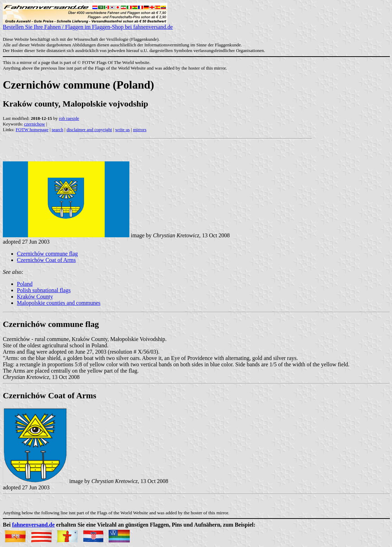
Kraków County (35, 297)
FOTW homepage (32, 130)
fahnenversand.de (33, 525)
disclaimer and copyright (89, 130)
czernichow (34, 124)
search (57, 130)
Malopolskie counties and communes (59, 303)
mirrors (140, 130)
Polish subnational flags (44, 290)
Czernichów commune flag (47, 254)
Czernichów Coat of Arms (46, 260)
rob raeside (69, 118)
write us (123, 130)
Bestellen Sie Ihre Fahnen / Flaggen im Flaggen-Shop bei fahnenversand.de (88, 24)
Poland (25, 284)
